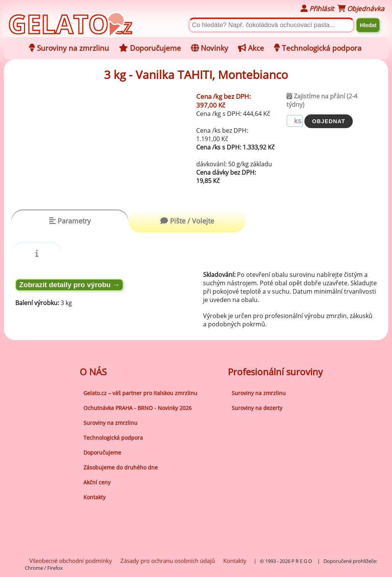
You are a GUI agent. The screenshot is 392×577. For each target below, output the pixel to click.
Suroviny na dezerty (257, 408)
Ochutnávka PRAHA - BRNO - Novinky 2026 (138, 408)
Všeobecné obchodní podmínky (71, 561)
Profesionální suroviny (275, 372)
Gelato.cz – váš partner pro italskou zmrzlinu (140, 393)
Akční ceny (97, 482)
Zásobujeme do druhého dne (121, 467)
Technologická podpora (113, 438)
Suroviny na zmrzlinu (110, 423)
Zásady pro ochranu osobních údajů (168, 561)
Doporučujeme (102, 452)
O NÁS (93, 372)
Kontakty (94, 497)
